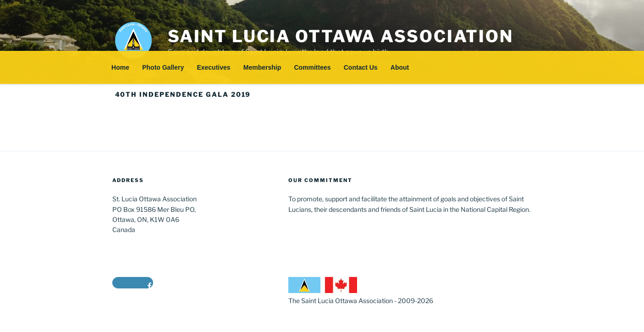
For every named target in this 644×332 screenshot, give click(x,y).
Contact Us (361, 67)
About (400, 67)
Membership (262, 67)
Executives (213, 67)
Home (120, 67)
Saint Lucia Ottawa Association (341, 36)
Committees (312, 67)
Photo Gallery (163, 67)
